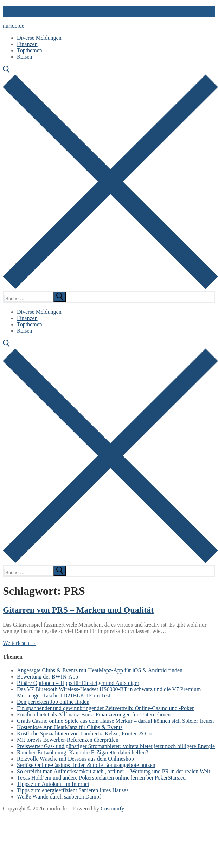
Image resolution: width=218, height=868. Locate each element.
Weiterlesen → (20, 643)
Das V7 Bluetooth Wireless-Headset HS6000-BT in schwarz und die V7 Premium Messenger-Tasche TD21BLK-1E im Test (109, 692)
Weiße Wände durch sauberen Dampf (59, 797)
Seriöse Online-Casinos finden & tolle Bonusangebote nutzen (86, 765)
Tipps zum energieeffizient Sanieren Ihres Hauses (73, 790)
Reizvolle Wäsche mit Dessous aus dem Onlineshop (75, 759)
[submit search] (60, 297)
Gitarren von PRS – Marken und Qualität (78, 610)
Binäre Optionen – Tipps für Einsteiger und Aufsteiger (78, 683)
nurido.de (14, 26)
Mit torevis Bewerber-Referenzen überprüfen (68, 740)
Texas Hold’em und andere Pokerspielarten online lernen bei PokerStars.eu (101, 778)
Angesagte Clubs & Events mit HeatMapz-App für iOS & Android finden (100, 670)
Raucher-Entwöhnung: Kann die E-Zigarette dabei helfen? (82, 752)
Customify (112, 809)
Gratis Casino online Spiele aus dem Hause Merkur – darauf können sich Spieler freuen (115, 721)
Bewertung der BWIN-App (47, 677)
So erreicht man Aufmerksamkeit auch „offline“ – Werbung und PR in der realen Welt (114, 771)
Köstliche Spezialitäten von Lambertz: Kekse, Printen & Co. (85, 733)
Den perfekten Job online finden (53, 702)
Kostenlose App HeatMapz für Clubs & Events (70, 727)
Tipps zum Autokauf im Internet (53, 784)
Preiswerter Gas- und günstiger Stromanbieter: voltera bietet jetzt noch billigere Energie (116, 746)
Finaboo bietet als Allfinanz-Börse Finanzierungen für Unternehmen (94, 715)
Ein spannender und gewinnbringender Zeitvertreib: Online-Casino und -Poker (105, 708)
